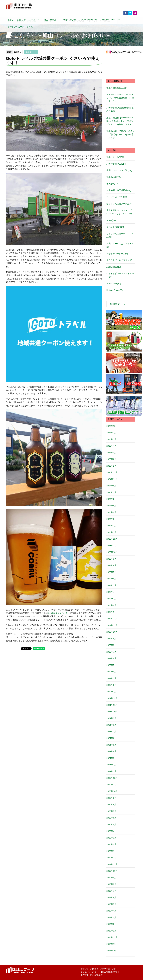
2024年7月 (111, 492)
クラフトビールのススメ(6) (119, 260)
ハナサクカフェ (69, 20)
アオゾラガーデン (108, 969)
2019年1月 (111, 931)
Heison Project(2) (115, 290)
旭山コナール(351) (115, 157)
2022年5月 (111, 665)
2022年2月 (111, 685)
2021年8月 (111, 725)
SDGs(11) (111, 220)
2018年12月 (112, 937)
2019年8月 (111, 884)
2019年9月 (111, 878)
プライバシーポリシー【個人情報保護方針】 (100, 972)
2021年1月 (111, 771)
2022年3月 (111, 678)
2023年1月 (111, 612)
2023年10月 (112, 552)
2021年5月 (111, 745)
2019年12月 (112, 858)
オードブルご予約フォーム (20, 27)
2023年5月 (111, 585)
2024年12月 (112, 472)
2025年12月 (112, 426)
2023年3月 (111, 599)
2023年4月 (111, 592)
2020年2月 (111, 844)
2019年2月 (111, 924)
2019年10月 (112, 871)
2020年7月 (111, 811)
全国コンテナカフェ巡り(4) (119, 170)
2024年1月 (111, 532)
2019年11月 (112, 864)
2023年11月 (112, 546)
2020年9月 (111, 798)
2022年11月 (112, 625)
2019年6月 (111, 897)
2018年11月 (112, 944)
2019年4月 (111, 911)
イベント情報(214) (115, 227)
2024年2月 (111, 526)
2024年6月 (111, 499)
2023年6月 (111, 579)
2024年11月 (112, 479)
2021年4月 (111, 751)
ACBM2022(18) (114, 267)
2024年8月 (111, 486)
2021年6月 (111, 738)
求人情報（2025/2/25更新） (93, 975)
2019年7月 (111, 891)
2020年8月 (111, 804)
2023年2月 (111, 605)
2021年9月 (111, 718)
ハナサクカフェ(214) (116, 164)
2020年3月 (111, 838)
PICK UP (35, 20)
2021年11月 (112, 705)
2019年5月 (111, 904)
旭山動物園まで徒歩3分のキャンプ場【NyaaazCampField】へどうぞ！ (121, 134)
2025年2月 (111, 459)
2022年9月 (111, 638)
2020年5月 (111, 824)
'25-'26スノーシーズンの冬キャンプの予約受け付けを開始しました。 (120, 98)
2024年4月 (111, 512)
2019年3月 (111, 917)
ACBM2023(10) (114, 283)
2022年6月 (111, 658)
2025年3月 (111, 453)
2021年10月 (112, 711)
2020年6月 (111, 818)
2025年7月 (111, 433)
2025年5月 (111, 439)
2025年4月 (111, 446)
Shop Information (90, 20)
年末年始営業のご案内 (117, 88)
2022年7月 (111, 652)
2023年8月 (111, 565)
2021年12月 (112, 698)
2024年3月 (111, 519)
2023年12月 (112, 539)
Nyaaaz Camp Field (112, 20)
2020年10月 (112, 791)
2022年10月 (112, 632)
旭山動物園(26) (114, 177)
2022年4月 (111, 672)
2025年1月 (111, 466)
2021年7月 (111, 731)
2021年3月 (111, 758)
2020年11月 (112, 785)
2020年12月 (112, 778)
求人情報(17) (112, 184)
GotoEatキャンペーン (58, 613)
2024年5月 (111, 506)
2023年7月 (111, 572)
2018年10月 (112, 951)
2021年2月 (111, 765)
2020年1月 (111, 851)
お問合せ (94, 969)
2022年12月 (112, 618)
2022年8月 (111, 645)
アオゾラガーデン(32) (117, 197)
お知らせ (22, 20)
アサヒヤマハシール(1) (117, 254)
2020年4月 (111, 831)
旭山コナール (51, 20)
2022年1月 (111, 692)
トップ (11, 20)
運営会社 (84, 969)
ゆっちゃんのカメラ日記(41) (120, 204)
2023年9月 (111, 559)
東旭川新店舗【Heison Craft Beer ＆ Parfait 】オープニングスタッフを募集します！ (120, 121)
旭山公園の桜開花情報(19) (119, 190)
